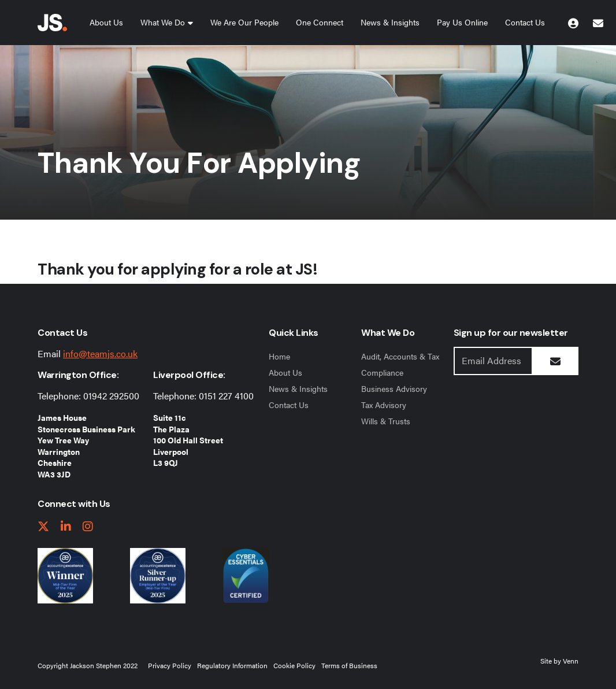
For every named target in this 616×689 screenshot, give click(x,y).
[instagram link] (88, 527)
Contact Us (525, 22)
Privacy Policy (170, 665)
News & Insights (390, 22)
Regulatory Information (232, 665)
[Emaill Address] (493, 361)
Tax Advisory (384, 405)
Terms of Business (349, 665)
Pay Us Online (462, 22)
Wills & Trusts (386, 421)
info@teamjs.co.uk (100, 353)
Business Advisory (394, 388)
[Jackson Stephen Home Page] (52, 23)
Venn (571, 661)
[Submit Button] (555, 361)
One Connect (320, 22)
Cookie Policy (294, 665)
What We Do (163, 22)
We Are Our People (244, 22)
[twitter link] (43, 527)
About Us (106, 22)
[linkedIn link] (66, 527)
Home (279, 356)
